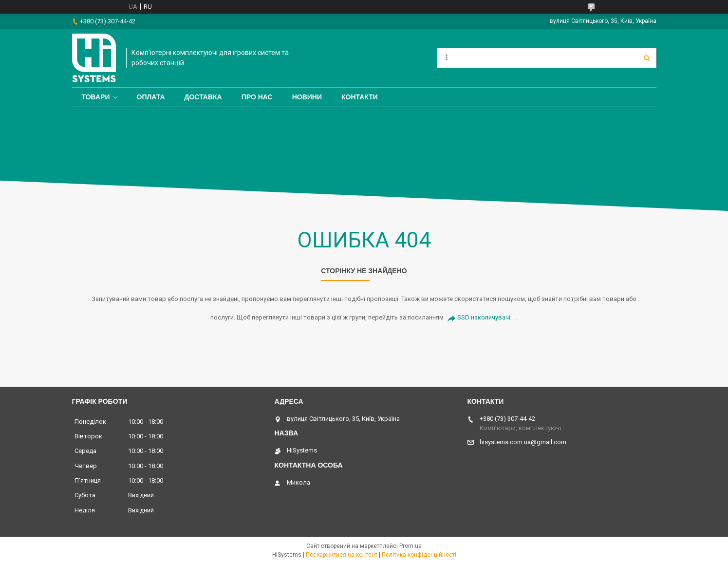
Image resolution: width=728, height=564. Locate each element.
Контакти (360, 97)
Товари (96, 97)
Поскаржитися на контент (342, 555)
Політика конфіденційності (419, 555)
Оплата (151, 97)
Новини (307, 97)
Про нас (257, 97)
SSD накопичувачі (484, 317)
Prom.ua (411, 546)
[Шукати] (647, 58)
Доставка (203, 97)
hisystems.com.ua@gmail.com (523, 442)
